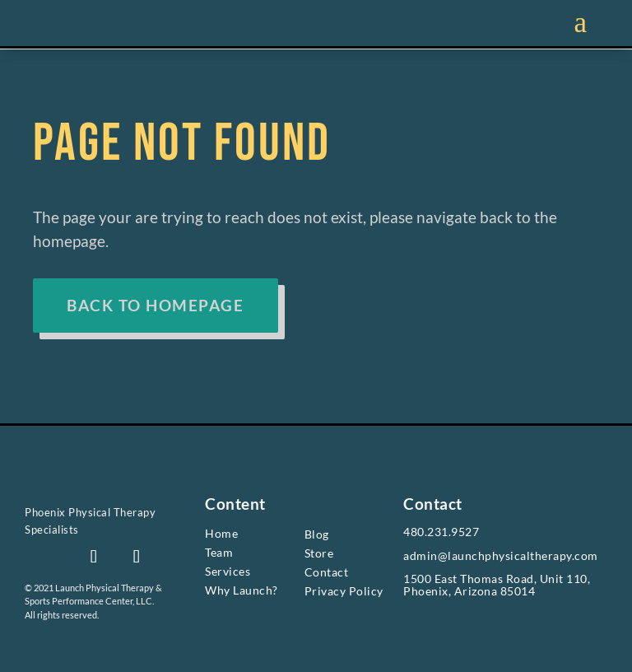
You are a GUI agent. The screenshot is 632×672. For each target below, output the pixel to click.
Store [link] (319, 553)
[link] (97, 494)
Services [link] (228, 571)
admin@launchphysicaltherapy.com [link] (501, 555)
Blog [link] (317, 534)
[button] (94, 557)
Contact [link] (327, 572)
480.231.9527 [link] (441, 532)
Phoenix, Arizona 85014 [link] (469, 591)
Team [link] (219, 552)
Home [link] (221, 533)
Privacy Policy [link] (344, 592)
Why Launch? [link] (242, 590)
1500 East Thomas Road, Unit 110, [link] (497, 579)
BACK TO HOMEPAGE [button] (156, 305)
